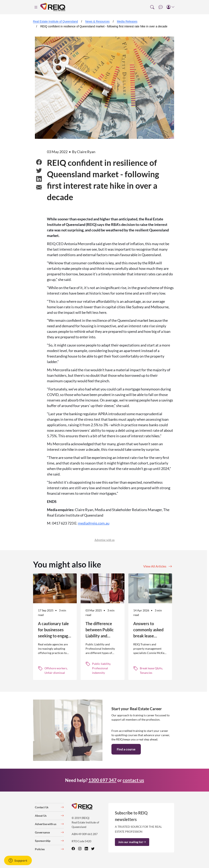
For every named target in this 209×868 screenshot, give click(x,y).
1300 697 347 (102, 780)
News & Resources (97, 21)
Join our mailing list (132, 842)
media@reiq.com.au (94, 523)
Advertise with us (105, 540)
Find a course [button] (126, 749)
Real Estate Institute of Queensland (56, 21)
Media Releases (127, 21)
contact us (133, 780)
